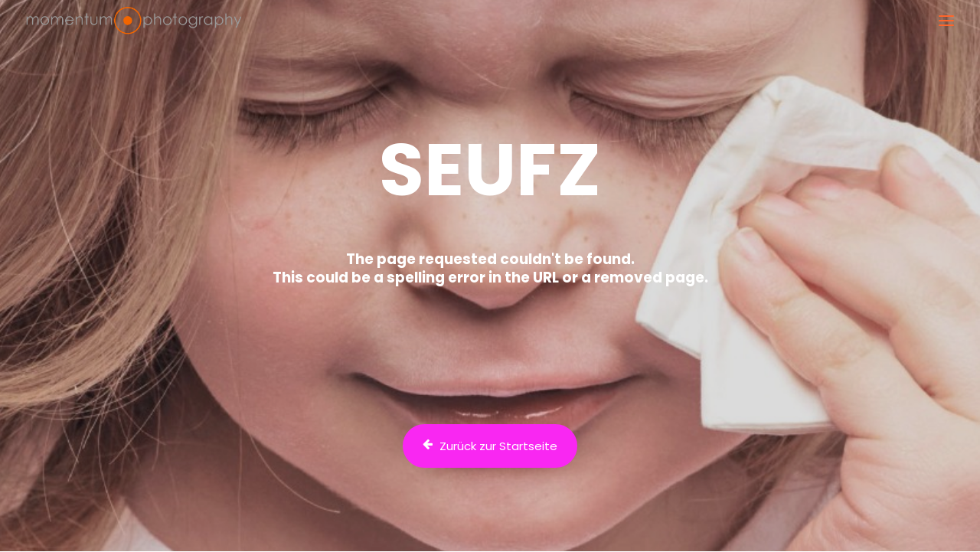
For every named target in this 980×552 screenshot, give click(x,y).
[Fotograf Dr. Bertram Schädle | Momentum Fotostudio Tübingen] (134, 21)
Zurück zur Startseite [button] (490, 446)
